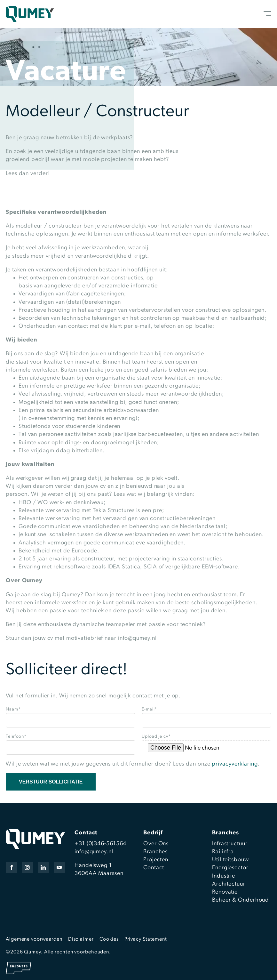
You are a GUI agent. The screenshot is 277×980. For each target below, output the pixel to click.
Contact (154, 868)
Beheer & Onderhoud (241, 900)
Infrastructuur (230, 844)
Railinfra (223, 852)
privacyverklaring (235, 764)
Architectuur (229, 884)
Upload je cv (156, 737)
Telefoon (16, 737)
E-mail (149, 709)
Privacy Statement (146, 939)
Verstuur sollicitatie (51, 782)
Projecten (156, 860)
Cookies (109, 939)
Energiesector (230, 868)
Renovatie (225, 892)
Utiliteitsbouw (230, 860)
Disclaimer (81, 939)
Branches (155, 852)
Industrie (224, 876)
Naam (13, 709)
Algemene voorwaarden (34, 939)
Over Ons (156, 844)
